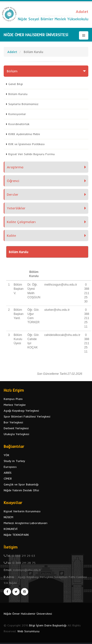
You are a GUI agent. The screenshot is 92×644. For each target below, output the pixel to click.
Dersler (13, 194)
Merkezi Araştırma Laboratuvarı (26, 523)
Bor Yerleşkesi (13, 422)
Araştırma (15, 167)
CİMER (8, 478)
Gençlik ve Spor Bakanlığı (21, 484)
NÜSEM (8, 517)
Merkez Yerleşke (15, 405)
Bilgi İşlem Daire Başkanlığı (48, 625)
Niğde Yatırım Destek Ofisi (21, 490)
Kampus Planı (13, 399)
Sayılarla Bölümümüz (23, 104)
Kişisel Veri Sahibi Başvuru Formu (32, 154)
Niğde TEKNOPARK (16, 535)
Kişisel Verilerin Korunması (22, 511)
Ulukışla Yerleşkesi (16, 434)
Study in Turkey (14, 461)
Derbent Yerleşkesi (16, 428)
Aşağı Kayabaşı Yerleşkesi (21, 411)
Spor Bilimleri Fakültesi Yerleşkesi (27, 416)
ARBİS (8, 473)
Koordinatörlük (19, 124)
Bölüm (12, 71)
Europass (10, 467)
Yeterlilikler (16, 208)
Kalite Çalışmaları (21, 222)
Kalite (11, 236)
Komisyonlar (17, 114)
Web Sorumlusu (28, 631)
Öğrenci (13, 181)
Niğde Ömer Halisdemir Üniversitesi (28, 614)
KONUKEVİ (11, 529)
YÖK (7, 455)
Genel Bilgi (16, 84)
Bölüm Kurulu (18, 94)
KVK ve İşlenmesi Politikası (26, 144)
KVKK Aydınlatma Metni (24, 134)
